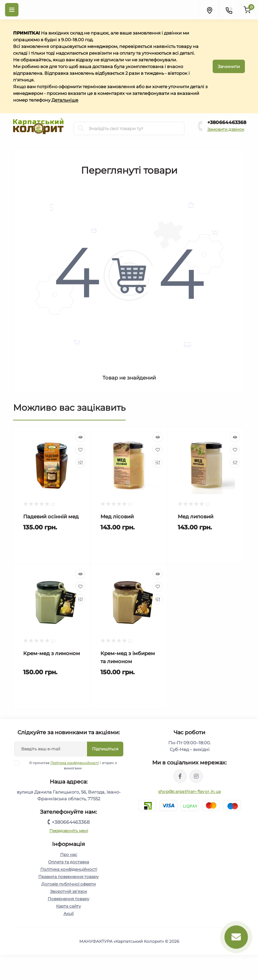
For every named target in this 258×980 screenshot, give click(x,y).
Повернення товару (69, 899)
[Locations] (209, 10)
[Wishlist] (80, 450)
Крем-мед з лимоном (52, 653)
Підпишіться (105, 749)
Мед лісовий (117, 516)
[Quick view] (80, 437)
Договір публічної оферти (69, 884)
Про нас (69, 854)
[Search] (81, 128)
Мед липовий (196, 516)
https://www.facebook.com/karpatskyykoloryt (180, 776)
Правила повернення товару (69, 877)
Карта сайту (69, 906)
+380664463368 (227, 122)
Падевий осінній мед (51, 516)
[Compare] (80, 463)
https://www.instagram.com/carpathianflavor (196, 776)
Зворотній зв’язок (69, 891)
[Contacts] (229, 10)
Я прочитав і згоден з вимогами (70, 765)
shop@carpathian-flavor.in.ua (189, 791)
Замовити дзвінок (226, 129)
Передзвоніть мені (69, 831)
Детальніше (65, 100)
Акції (69, 913)
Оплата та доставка (69, 862)
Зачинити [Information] (229, 66)
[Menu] (12, 10)
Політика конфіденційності (75, 763)
